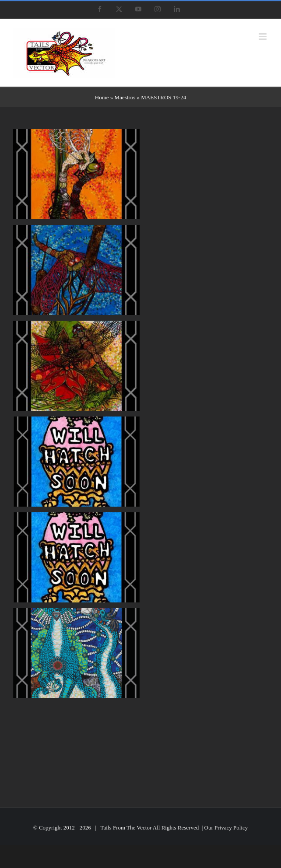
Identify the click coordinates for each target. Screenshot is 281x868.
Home (102, 97)
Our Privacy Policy (226, 828)
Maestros (125, 97)
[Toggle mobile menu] (263, 37)
